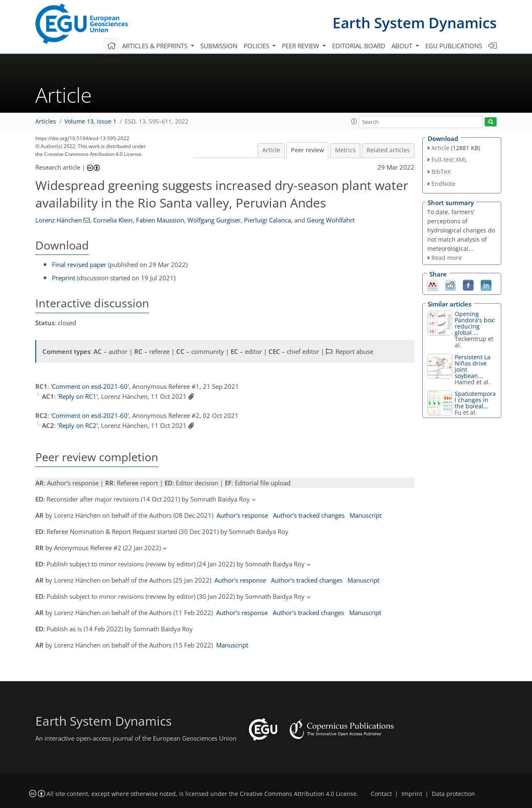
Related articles (388, 150)
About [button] (403, 46)
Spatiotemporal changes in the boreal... (475, 400)
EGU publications (454, 46)
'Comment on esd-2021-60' (90, 386)
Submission (219, 46)
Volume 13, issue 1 (90, 121)
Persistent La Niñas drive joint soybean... (473, 366)
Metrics (345, 150)
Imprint (412, 794)
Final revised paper (79, 264)
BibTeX (441, 172)
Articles (46, 121)
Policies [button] (257, 46)
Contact (381, 794)
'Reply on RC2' (78, 425)
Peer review (307, 150)
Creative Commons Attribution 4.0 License (298, 794)
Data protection (453, 794)
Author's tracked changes (309, 515)
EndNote (443, 184)
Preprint (64, 278)
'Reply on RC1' (78, 396)
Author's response (242, 515)
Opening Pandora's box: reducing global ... (475, 323)
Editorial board (359, 46)
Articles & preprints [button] (156, 46)
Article (271, 150)
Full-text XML (449, 159)
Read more (447, 258)
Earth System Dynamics (415, 23)
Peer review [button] (301, 46)
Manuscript (366, 515)
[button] (354, 121)
